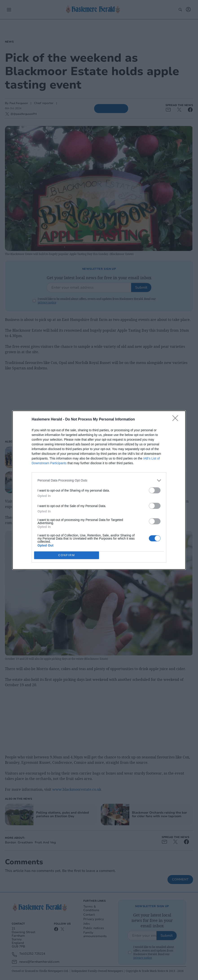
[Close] (177, 420)
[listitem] (99, 480)
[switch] (155, 490)
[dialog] (99, 490)
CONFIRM (67, 555)
